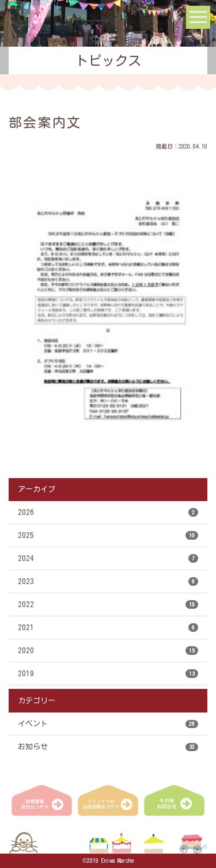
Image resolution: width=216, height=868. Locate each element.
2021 (108, 628)
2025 (108, 535)
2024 (108, 558)
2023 (108, 581)
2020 (108, 651)
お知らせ (108, 747)
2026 (108, 512)
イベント (108, 724)
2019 (108, 674)
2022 (108, 604)
